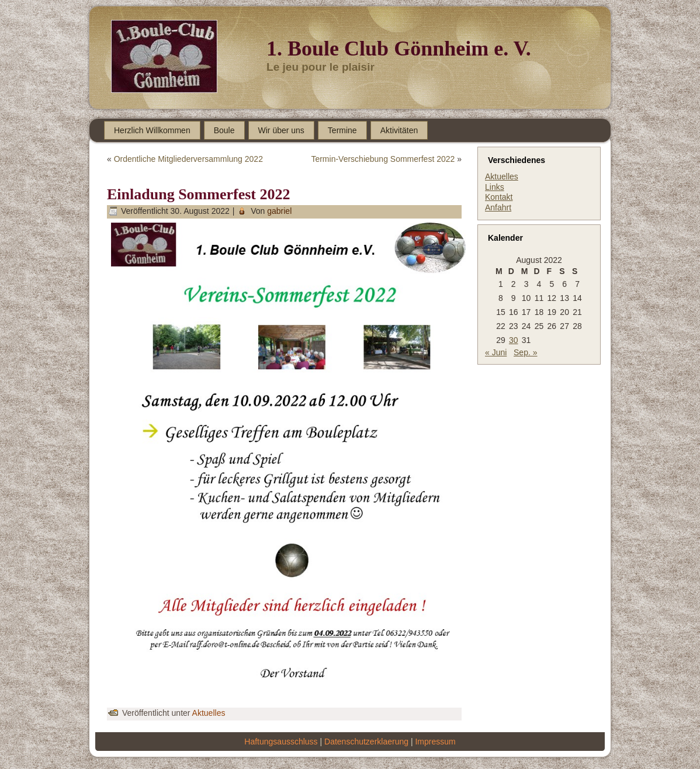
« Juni (496, 352)
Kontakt (499, 197)
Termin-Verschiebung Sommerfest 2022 (383, 159)
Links (495, 187)
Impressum (435, 742)
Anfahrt (498, 207)
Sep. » (525, 352)
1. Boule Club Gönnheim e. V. (399, 49)
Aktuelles (209, 713)
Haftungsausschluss (281, 742)
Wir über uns (281, 130)
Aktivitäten (399, 130)
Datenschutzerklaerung (366, 742)
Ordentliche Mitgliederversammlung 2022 (188, 159)
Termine (342, 130)
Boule (224, 130)
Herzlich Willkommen (152, 130)
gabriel (279, 211)
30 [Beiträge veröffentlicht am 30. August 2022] (514, 340)
